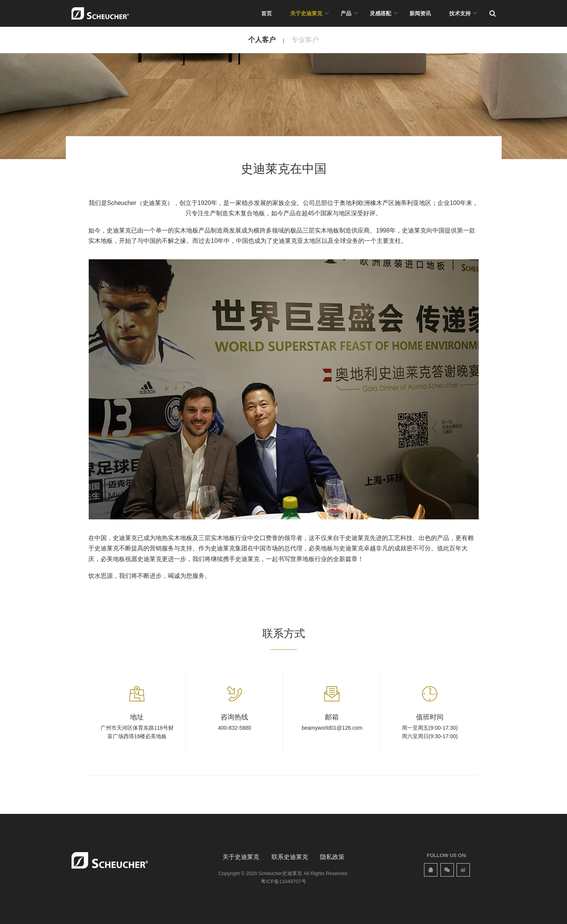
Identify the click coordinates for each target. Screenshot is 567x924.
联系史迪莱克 (290, 857)
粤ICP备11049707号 (283, 881)
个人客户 (262, 40)
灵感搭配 (380, 13)
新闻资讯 (420, 13)
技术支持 (460, 13)
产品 (346, 13)
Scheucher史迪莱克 (280, 873)
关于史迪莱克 (306, 13)
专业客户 (305, 40)
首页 (266, 13)
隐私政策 (332, 857)
